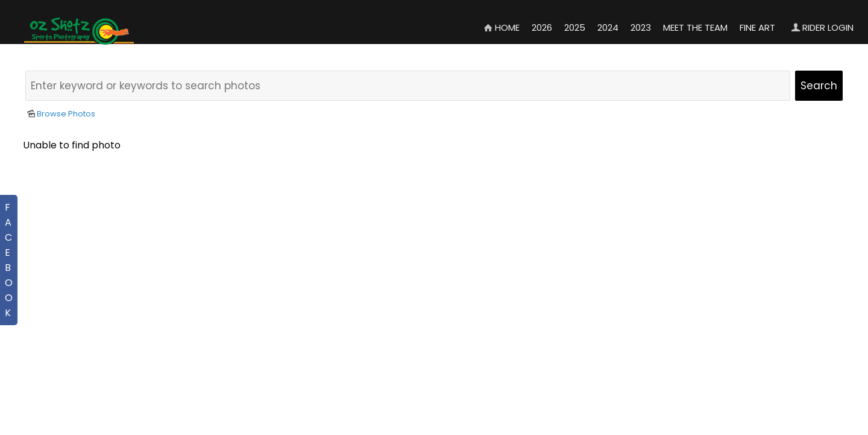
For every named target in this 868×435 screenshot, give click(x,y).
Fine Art (757, 27)
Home (501, 27)
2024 (608, 27)
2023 (641, 27)
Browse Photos (60, 114)
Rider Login (822, 27)
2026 (542, 27)
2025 (575, 27)
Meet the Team (695, 27)
